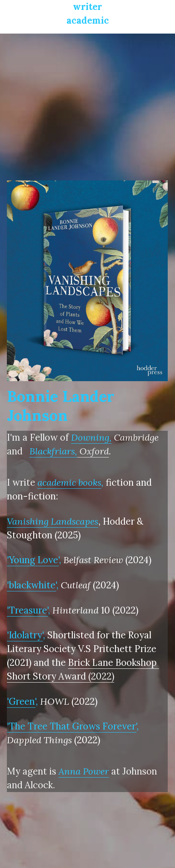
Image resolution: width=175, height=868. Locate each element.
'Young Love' (33, 560)
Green (22, 701)
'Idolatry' (25, 635)
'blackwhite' (32, 585)
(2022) (101, 676)
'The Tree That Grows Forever (71, 726)
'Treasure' (27, 610)
